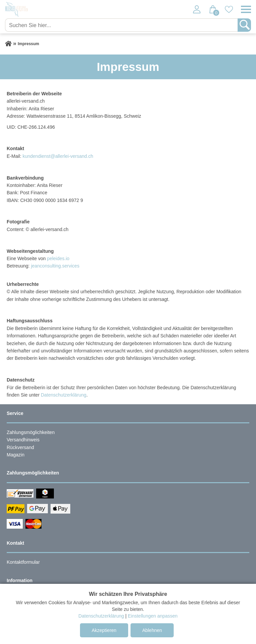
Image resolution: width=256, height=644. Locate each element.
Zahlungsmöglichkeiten (31, 432)
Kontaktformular (23, 562)
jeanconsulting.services (55, 266)
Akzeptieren (104, 630)
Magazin (16, 455)
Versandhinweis (23, 440)
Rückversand (20, 447)
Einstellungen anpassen (153, 616)
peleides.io (58, 258)
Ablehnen (152, 630)
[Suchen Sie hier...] (122, 25)
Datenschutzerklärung (64, 395)
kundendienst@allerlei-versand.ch (58, 156)
